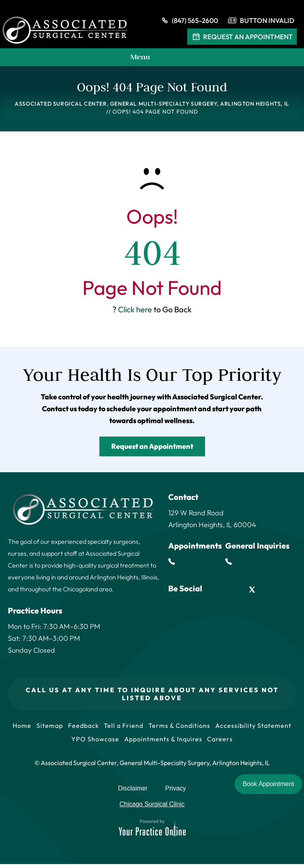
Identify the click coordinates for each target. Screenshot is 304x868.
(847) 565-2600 (189, 22)
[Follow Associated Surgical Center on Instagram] (270, 591)
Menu (150, 59)
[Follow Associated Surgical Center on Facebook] (216, 591)
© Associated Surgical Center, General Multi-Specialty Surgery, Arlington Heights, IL (152, 767)
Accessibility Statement (67, 743)
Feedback (124, 727)
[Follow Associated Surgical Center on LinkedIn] (234, 591)
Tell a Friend (165, 727)
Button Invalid (267, 22)
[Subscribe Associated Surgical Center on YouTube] (288, 591)
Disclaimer (133, 792)
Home (60, 727)
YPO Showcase (135, 743)
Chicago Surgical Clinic (152, 808)
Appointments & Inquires (204, 743)
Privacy (175, 792)
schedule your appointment (152, 410)
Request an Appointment (152, 448)
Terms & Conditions (222, 727)
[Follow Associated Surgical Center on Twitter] (252, 591)
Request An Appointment (242, 38)
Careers (263, 743)
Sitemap (89, 727)
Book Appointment (268, 784)
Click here (135, 311)
